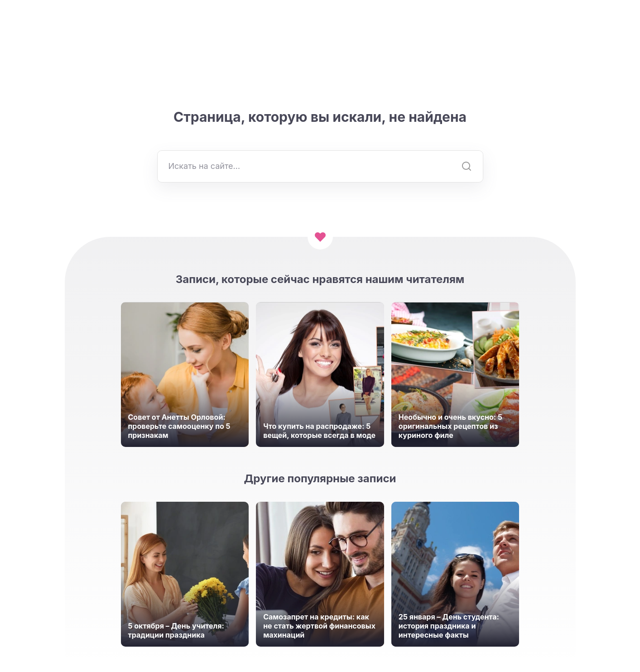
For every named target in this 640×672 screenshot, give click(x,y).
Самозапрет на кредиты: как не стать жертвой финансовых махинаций (319, 626)
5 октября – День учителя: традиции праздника (176, 630)
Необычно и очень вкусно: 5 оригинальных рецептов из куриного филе (450, 426)
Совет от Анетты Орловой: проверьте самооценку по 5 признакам (179, 426)
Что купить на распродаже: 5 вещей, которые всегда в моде (319, 431)
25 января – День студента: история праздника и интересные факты (449, 626)
